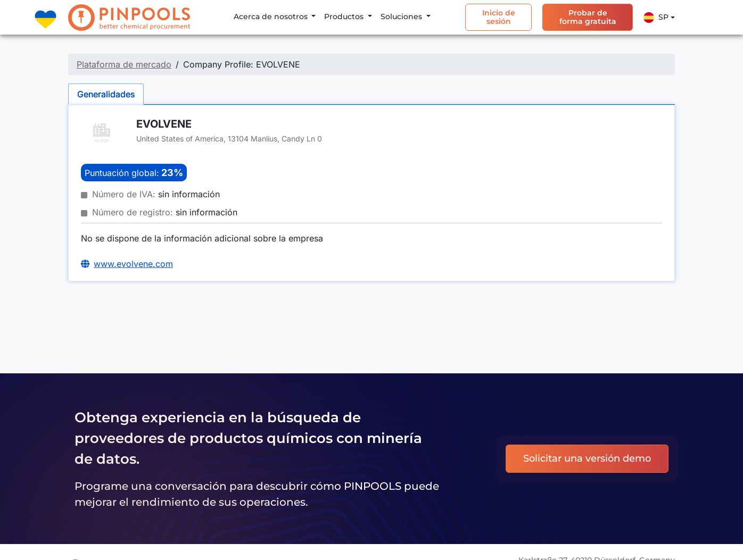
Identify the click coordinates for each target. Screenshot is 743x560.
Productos (345, 16)
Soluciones (402, 16)
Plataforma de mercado (124, 64)
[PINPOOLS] (129, 18)
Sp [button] (656, 18)
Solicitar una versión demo (587, 458)
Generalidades (106, 94)
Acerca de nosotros (272, 16)
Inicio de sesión (499, 17)
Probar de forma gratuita (588, 17)
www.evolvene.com (133, 264)
